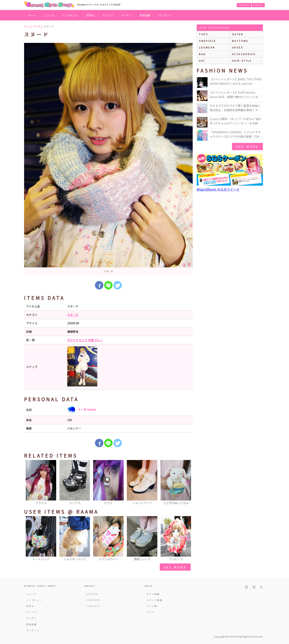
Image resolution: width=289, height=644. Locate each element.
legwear (207, 47)
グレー (99, 340)
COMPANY (93, 600)
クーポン (126, 15)
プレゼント (165, 15)
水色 (91, 340)
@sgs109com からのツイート (218, 189)
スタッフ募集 (155, 600)
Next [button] (188, 483)
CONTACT (94, 606)
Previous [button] (29, 483)
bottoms (240, 41)
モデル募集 (153, 594)
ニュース (49, 15)
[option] (108, 159)
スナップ (108, 15)
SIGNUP (244, 5)
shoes (238, 47)
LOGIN (258, 5)
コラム (151, 612)
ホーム (32, 15)
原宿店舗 (145, 15)
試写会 (91, 15)
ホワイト (73, 340)
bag (202, 54)
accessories (244, 54)
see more (175, 567)
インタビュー (70, 15)
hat (202, 61)
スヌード (73, 315)
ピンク (83, 340)
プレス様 (152, 606)
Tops (203, 34)
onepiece (208, 41)
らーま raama (81, 410)
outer (238, 34)
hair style (242, 61)
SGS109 (92, 594)
